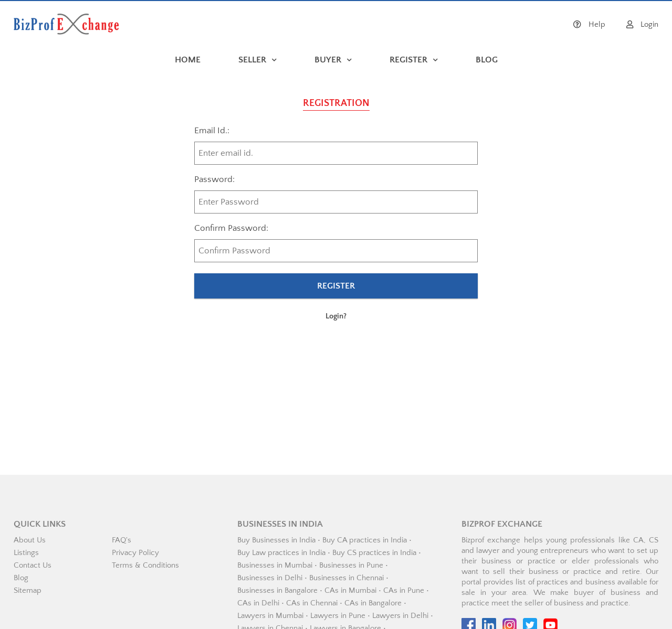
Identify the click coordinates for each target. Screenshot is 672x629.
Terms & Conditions (145, 565)
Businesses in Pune (351, 565)
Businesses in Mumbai (275, 565)
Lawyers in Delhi (400, 616)
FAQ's (122, 540)
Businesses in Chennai (346, 578)
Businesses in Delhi (270, 578)
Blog (21, 578)
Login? (336, 316)
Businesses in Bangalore (277, 590)
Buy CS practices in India (374, 553)
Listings (26, 553)
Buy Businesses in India (276, 540)
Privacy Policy (135, 553)
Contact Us (33, 565)
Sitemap (28, 590)
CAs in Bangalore (373, 603)
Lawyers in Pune (338, 616)
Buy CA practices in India (365, 540)
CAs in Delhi (258, 603)
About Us (30, 540)
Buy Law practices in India (281, 553)
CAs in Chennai (312, 603)
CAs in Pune (404, 590)
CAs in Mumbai (350, 590)
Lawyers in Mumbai (270, 616)
